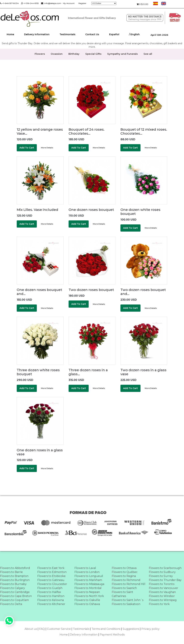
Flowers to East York (51, 568)
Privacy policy (150, 629)
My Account (69, 3)
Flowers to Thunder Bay (165, 580)
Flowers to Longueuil (89, 576)
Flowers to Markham (88, 580)
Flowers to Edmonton (52, 572)
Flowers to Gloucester (52, 584)
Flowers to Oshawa (87, 604)
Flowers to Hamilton (51, 596)
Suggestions (131, 629)
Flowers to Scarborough (165, 568)
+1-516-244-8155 (30, 3)
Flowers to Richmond (126, 580)
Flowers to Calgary (12, 588)
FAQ (42, 629)
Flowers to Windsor (162, 596)
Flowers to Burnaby (13, 584)
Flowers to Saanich (124, 588)
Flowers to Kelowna (51, 600)
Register (82, 3)
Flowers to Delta (11, 604)
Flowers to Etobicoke (51, 576)
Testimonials (67, 34)
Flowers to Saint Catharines (122, 594)
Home (10, 34)
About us (31, 629)
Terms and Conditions (106, 629)
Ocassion (57, 54)
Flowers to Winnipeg (163, 600)
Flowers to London (87, 572)
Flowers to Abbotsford (15, 568)
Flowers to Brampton (14, 576)
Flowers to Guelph (50, 588)
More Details (47, 148)
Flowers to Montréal (88, 588)
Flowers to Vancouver (164, 588)
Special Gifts (93, 54)
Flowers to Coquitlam (14, 600)
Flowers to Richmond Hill (129, 584)
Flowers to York (159, 604)
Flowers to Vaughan (162, 592)
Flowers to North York (89, 596)
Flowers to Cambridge (15, 592)
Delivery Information (37, 34)
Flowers (40, 54)
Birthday (74, 54)
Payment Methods (112, 635)
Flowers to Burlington (15, 580)
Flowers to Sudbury (162, 572)
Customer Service (59, 629)
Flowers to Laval (85, 568)
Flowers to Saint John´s (128, 600)
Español (114, 34)
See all (148, 54)
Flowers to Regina (124, 576)
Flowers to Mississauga (89, 584)
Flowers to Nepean (87, 592)
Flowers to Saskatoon (126, 604)
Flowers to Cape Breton (16, 596)
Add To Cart (27, 148)
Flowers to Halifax (49, 592)
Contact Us (92, 34)
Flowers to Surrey (161, 576)
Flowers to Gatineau (51, 580)
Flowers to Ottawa (124, 568)
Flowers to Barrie (11, 572)
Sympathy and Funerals (122, 54)
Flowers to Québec (125, 572)
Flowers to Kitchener (51, 604)
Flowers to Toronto (162, 584)
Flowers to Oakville (87, 600)
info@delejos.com (51, 3)
